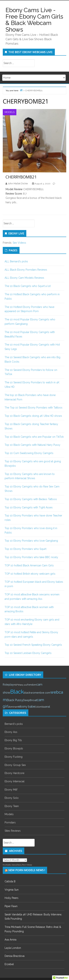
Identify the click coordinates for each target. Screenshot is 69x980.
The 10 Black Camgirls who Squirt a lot (28, 286)
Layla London (13, 948)
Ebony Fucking (14, 757)
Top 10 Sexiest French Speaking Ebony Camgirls (33, 645)
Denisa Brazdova (15, 956)
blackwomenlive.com (37, 693)
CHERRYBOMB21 (21, 177)
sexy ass (23, 685)
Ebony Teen (12, 806)
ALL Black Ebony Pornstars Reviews (26, 270)
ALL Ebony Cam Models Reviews (24, 278)
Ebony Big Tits (13, 740)
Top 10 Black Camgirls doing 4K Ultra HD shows (33, 416)
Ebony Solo (12, 798)
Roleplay (8, 685)
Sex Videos (19, 243)
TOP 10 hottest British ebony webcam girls (30, 574)
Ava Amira (10, 940)
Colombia (40, 707)
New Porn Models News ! (27, 870)
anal (47, 707)
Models (10, 112)
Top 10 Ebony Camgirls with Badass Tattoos (31, 499)
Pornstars (10, 822)
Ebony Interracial (15, 781)
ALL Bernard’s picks (16, 261)
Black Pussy (15, 700)
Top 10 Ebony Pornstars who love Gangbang (31, 541)
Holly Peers (11, 898)
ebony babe (27, 707)
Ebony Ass (11, 732)
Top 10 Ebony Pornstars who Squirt (25, 549)
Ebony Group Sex (15, 765)
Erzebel (9, 964)
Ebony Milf (11, 790)
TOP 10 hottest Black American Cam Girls (29, 565)
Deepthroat (30, 700)
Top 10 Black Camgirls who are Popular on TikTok (34, 437)
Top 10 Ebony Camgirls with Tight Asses (29, 507)
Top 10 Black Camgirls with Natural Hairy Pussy (32, 445)
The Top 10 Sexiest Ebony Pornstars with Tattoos (33, 408)
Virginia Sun (12, 890)
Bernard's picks (14, 724)
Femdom (32, 685)
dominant (14, 707)
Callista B (10, 881)
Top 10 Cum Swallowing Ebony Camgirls (29, 453)
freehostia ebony (10, 865)
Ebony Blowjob (14, 748)
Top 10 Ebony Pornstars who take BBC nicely (31, 557)
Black (17, 692)
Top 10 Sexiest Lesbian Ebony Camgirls (28, 653)
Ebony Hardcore (14, 773)
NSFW (17, 685)
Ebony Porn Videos (24, 865)
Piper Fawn (11, 906)
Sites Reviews (13, 831)
